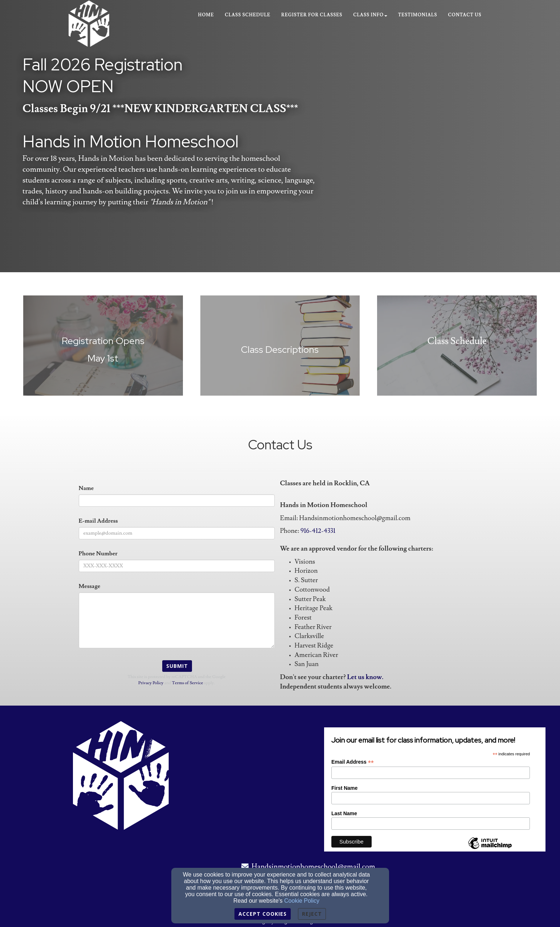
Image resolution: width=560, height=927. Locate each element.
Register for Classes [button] (312, 15)
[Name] (177, 501)
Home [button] (206, 15)
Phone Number (98, 554)
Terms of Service (188, 683)
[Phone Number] (177, 566)
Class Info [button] (370, 15)
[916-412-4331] (318, 531)
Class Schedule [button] (248, 15)
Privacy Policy (151, 683)
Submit (177, 666)
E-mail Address (98, 521)
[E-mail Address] (177, 533)
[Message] (177, 620)
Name (86, 488)
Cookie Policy (302, 901)
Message (90, 586)
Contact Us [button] (465, 15)
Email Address (353, 762)
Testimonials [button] (418, 15)
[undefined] (103, 350)
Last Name (344, 813)
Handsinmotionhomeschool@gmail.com (313, 867)
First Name (344, 788)
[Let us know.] (365, 678)
